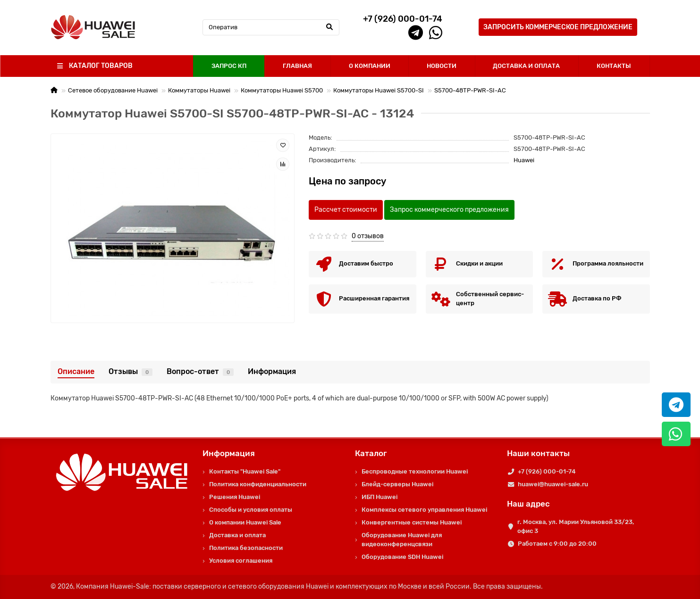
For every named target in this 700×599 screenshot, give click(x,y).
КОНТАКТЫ (614, 66)
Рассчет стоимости (346, 210)
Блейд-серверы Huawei (397, 484)
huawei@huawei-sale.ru (553, 484)
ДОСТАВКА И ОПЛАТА (526, 66)
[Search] (271, 27)
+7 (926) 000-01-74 (547, 471)
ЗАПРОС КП (229, 66)
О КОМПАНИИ (370, 66)
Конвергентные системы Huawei (412, 522)
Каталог (371, 453)
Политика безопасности (246, 548)
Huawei (524, 160)
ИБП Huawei (380, 497)
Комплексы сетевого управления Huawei (424, 510)
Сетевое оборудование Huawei (113, 90)
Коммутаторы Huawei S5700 (282, 90)
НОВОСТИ (442, 66)
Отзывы (131, 371)
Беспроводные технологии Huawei (415, 471)
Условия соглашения (241, 561)
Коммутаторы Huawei (199, 90)
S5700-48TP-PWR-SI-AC (470, 90)
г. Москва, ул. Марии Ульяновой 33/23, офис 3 (576, 526)
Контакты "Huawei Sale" (245, 471)
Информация (272, 371)
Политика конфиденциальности (258, 484)
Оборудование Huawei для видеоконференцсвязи (402, 540)
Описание (76, 371)
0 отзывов (368, 236)
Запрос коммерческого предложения (449, 210)
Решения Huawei (235, 497)
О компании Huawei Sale (245, 522)
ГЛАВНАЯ (297, 66)
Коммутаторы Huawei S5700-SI (379, 90)
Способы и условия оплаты (251, 510)
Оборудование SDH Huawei (402, 557)
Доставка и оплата (237, 535)
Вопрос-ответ (200, 371)
